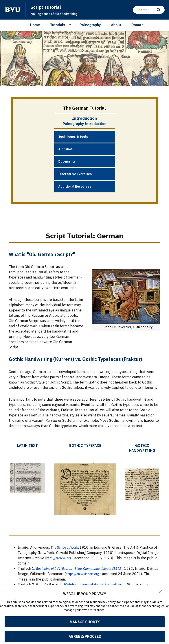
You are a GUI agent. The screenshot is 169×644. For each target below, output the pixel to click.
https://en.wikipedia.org (97, 573)
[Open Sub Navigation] (71, 25)
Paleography (90, 25)
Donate (138, 25)
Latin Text (27, 445)
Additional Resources (75, 186)
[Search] (149, 10)
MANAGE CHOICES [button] (85, 622)
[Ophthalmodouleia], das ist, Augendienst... (99, 584)
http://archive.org (73, 557)
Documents (67, 161)
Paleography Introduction (84, 124)
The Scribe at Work (66, 547)
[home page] (13, 10)
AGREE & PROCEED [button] (85, 636)
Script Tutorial (46, 7)
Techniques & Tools (73, 137)
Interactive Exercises (75, 174)
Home (35, 25)
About (116, 25)
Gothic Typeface (84, 445)
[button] (160, 592)
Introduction (85, 118)
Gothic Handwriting (141, 448)
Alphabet (65, 149)
